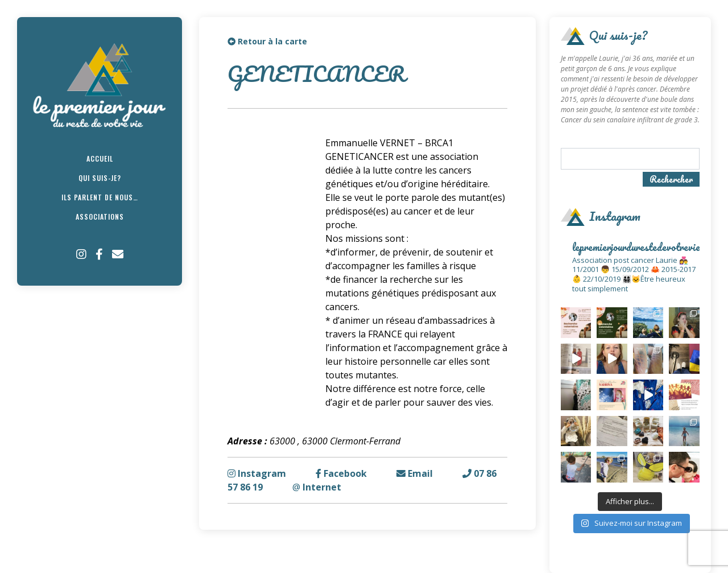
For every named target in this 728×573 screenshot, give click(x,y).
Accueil (100, 158)
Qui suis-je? (100, 178)
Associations (100, 217)
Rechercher (671, 179)
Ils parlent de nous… (100, 197)
